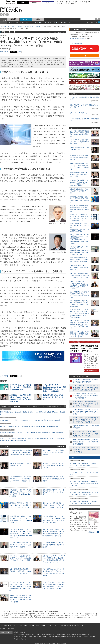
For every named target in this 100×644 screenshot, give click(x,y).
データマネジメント (64, 22)
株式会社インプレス (19, 632)
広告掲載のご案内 (34, 625)
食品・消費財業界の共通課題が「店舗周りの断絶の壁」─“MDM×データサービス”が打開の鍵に (21, 571)
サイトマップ (82, 625)
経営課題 (13, 19)
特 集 (38, 19)
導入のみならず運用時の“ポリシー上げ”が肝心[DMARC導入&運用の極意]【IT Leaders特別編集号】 (32, 432)
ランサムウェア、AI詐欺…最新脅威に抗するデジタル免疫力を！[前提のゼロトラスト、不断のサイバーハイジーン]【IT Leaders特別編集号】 (33, 440)
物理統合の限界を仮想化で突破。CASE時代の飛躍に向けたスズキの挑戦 (53, 479)
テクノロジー (26, 19)
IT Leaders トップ (5, 27)
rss (7, 15)
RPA (42, 22)
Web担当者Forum (47, 634)
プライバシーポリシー (54, 625)
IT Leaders (11, 10)
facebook (4, 15)
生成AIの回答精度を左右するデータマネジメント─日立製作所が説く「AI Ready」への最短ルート (20, 479)
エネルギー (60, 4)
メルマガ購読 (23, 625)
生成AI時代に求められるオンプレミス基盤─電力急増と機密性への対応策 (53, 545)
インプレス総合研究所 (59, 634)
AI (37, 22)
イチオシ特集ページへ (91, 370)
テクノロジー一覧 (17, 27)
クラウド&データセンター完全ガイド (24, 634)
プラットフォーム (29, 27)
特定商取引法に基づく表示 (69, 625)
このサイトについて (6, 625)
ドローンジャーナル (89, 637)
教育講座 (73, 4)
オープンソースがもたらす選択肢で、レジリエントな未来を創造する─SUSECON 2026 (20, 387)
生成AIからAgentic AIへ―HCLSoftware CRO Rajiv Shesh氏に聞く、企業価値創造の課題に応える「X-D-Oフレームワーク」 (79, 285)
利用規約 (15, 625)
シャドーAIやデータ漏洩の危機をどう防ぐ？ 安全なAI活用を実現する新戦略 (54, 452)
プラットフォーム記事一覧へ (57, 32)
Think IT (38, 634)
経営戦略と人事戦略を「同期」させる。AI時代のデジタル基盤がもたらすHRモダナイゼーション (20, 505)
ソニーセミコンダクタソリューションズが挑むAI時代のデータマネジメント (53, 466)
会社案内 (43, 625)
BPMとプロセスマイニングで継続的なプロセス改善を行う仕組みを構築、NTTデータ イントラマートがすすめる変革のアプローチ (79, 324)
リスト (19, 52)
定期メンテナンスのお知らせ (78, 113)
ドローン (67, 4)
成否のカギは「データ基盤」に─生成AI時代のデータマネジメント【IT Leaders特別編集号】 (30, 420)
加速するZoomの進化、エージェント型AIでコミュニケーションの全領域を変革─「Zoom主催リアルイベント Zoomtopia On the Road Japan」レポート (21, 534)
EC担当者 (67, 2)
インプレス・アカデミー (20, 639)
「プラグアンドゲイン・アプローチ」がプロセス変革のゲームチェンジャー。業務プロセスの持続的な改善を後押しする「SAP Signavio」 (20, 587)
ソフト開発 (74, 2)
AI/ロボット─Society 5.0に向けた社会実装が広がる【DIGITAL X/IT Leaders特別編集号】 (29, 426)
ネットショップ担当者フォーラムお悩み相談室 (47, 637)
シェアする (4, 52)
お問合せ (2, 628)
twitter (1, 15)
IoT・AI (81, 2)
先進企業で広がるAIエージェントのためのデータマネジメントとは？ (54, 397)
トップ (4, 21)
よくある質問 (10, 628)
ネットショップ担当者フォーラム (23, 637)
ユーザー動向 (15, 22)
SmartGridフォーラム (83, 634)
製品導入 (48, 3)
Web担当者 (60, 2)
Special (38, 27)
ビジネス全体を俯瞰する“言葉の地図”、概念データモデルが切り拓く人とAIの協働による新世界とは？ (21, 452)
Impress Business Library (77, 38)
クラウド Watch (71, 634)
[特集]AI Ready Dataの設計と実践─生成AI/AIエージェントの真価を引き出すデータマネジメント (84, 348)
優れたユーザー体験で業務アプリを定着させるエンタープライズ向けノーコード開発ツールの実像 (53, 505)
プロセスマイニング (28, 22)
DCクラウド (35, 3)
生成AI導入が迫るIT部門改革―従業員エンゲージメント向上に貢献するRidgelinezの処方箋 (20, 545)
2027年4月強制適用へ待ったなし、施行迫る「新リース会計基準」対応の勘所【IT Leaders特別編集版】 (33, 413)
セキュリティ (51, 22)
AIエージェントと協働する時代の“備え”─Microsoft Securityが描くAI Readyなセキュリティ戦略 (20, 558)
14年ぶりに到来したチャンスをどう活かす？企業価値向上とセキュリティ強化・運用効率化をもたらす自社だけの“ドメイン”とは (79, 251)
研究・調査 (87, 2)
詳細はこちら (93, 532)
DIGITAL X (80, 637)
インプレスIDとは (76, 43)
